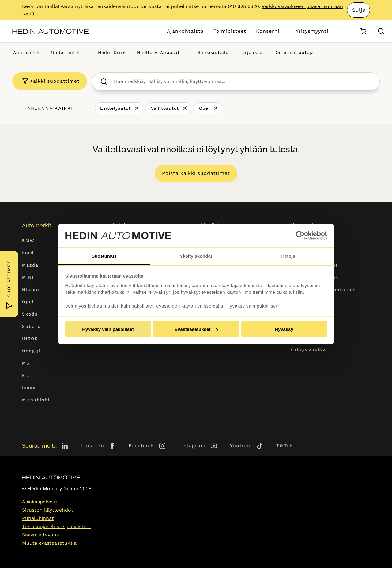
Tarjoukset (252, 52)
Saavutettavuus (40, 535)
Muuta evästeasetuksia (49, 543)
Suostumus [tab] (104, 256)
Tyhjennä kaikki (49, 108)
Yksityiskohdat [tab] (196, 256)
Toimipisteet (230, 31)
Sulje (359, 10)
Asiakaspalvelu (40, 502)
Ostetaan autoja (295, 52)
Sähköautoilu (213, 52)
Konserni (268, 31)
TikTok (285, 446)
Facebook (141, 446)
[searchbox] (242, 81)
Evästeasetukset (196, 329)
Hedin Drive (112, 52)
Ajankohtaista (185, 31)
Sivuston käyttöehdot (48, 510)
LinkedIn (93, 446)
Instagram (192, 446)
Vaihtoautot (26, 52)
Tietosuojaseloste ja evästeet (57, 526)
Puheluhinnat (38, 518)
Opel (204, 108)
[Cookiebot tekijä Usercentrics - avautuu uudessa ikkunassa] (300, 236)
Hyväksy (284, 329)
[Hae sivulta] (381, 31)
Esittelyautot (115, 108)
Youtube (241, 446)
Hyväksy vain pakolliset (108, 329)
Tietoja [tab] (288, 256)
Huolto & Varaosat (158, 52)
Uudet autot (66, 52)
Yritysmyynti (312, 31)
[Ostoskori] (363, 31)
